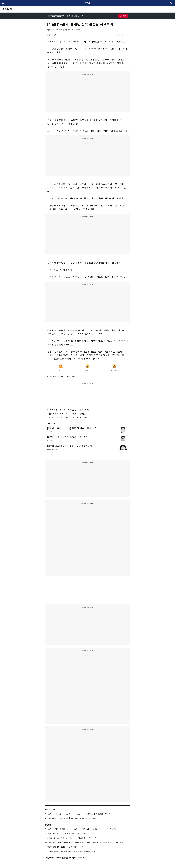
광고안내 (79, 814)
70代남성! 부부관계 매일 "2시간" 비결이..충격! (67, 417)
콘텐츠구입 (64, 829)
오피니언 (7, 9)
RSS (104, 829)
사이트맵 (85, 829)
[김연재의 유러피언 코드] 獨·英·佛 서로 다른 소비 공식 (73, 428)
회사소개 (48, 814)
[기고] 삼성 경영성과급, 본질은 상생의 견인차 (69, 437)
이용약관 (113, 829)
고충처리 (69, 814)
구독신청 (58, 814)
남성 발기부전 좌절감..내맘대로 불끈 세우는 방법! (68, 410)
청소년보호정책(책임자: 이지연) (74, 833)
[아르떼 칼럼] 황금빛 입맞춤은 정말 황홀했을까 (70, 446)
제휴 (57, 829)
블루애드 (89, 814)
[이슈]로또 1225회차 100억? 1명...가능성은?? (67, 414)
